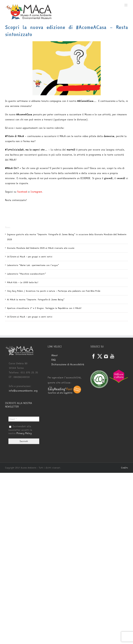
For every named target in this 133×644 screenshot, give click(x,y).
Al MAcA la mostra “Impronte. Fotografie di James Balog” (36, 300)
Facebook (22, 192)
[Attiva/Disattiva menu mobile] (126, 5)
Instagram (36, 192)
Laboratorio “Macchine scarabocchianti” (27, 274)
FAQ (53, 360)
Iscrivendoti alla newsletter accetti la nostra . (21, 430)
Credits (124, 468)
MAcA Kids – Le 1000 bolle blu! (23, 282)
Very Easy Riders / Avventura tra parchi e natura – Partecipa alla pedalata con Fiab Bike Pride (54, 291)
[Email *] (24, 419)
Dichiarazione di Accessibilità (68, 365)
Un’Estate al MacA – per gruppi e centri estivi (30, 257)
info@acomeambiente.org (23, 391)
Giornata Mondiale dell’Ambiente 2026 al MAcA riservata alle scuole (41, 248)
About (55, 355)
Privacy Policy (24, 433)
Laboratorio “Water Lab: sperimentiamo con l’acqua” (33, 265)
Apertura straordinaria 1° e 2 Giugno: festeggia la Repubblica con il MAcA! (44, 308)
